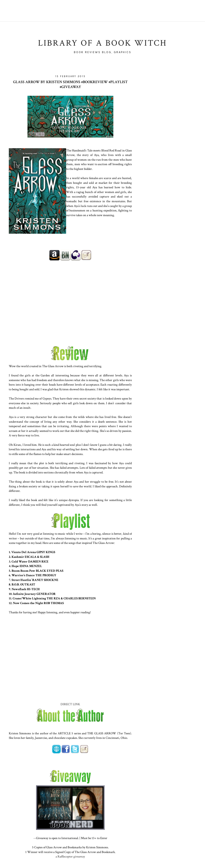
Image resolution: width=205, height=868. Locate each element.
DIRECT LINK (70, 704)
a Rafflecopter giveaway (70, 856)
